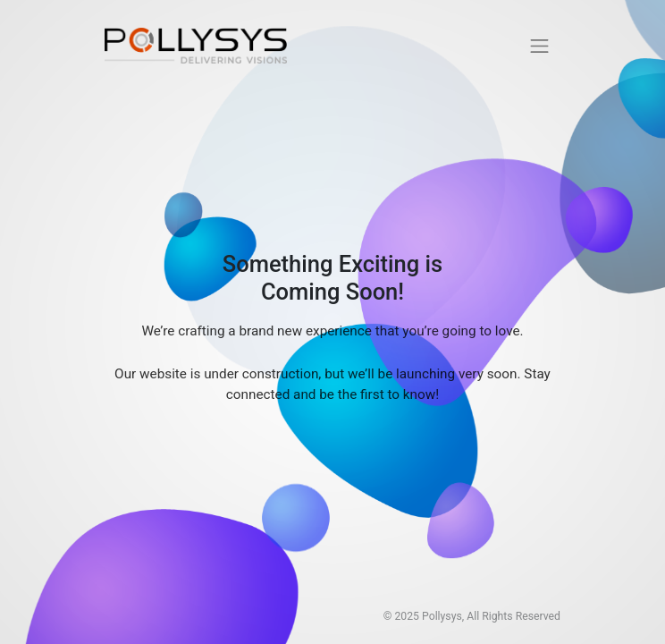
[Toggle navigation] (540, 46)
